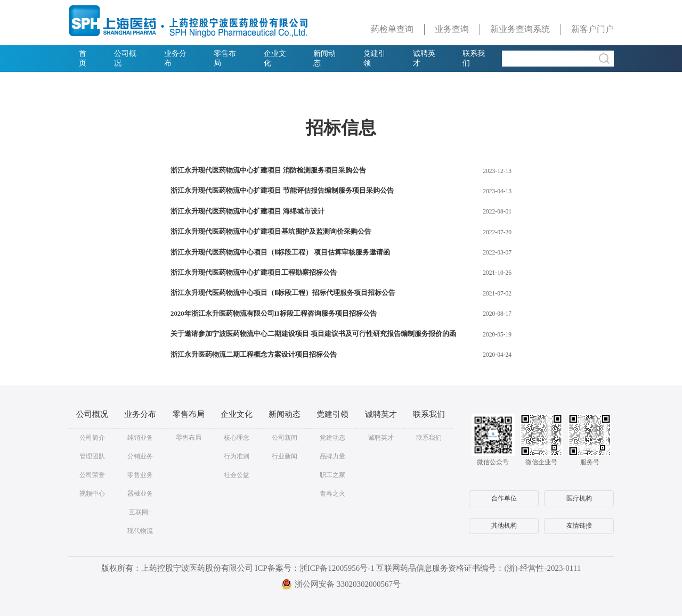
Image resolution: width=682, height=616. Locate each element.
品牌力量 (332, 456)
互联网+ (140, 512)
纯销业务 (140, 438)
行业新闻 (285, 456)
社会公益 (237, 475)
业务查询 (452, 29)
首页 (83, 58)
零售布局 (225, 58)
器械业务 (140, 494)
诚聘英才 (424, 58)
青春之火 (332, 494)
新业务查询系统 (520, 29)
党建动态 (332, 438)
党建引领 (375, 58)
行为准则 (237, 456)
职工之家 (332, 475)
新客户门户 (592, 29)
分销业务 (140, 456)
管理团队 (92, 456)
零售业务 (140, 475)
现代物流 (140, 531)
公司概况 (125, 58)
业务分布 (175, 58)
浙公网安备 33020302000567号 (341, 584)
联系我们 (474, 58)
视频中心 (92, 494)
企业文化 (275, 58)
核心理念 (237, 438)
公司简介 (92, 438)
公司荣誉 (92, 475)
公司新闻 (285, 438)
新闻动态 (324, 58)
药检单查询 (392, 29)
